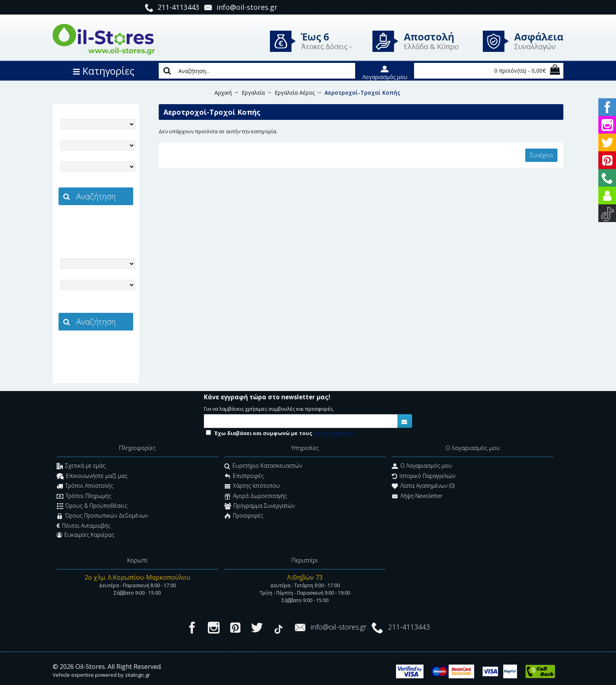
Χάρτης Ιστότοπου (252, 487)
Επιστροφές (244, 477)
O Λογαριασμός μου (422, 467)
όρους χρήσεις (334, 433)
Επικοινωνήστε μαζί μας (92, 477)
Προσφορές (244, 517)
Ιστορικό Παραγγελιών (423, 477)
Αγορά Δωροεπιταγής (256, 497)
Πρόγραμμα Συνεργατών (259, 506)
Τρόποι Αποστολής (85, 487)
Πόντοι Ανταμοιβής (83, 526)
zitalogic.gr (112, 222)
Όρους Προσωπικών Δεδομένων (102, 517)
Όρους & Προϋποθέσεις (92, 506)
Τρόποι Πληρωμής (84, 497)
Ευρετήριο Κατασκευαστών (263, 467)
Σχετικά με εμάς (81, 467)
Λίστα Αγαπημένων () (423, 487)
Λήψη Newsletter (417, 497)
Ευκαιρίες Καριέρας (85, 535)
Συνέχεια (541, 155)
